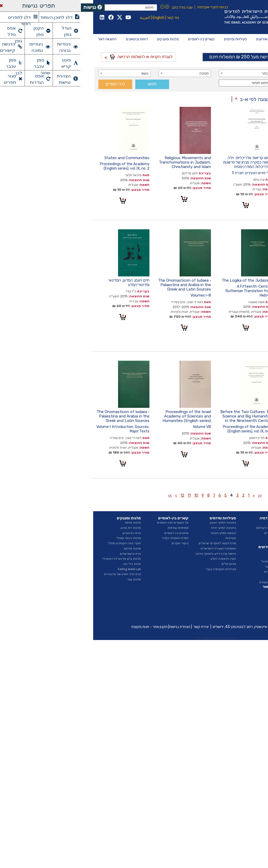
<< (179, 495)
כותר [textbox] (184, 73)
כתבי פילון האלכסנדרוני (235, 412)
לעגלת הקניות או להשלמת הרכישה (58, 56)
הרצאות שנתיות (193, 572)
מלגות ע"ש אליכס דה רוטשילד (41, 559)
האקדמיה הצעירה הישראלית (137, 549)
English (78, 18)
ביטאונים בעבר (241, 617)
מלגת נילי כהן (51, 564)
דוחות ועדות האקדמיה (237, 601)
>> (89, 495)
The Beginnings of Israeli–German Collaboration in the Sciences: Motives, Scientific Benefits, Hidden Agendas (228, 287)
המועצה (246, 528)
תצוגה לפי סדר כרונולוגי (228, 99)
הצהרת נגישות (99, 627)
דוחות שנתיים (242, 591)
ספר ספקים (243, 579)
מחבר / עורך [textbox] (239, 73)
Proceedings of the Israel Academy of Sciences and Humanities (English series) (106, 416)
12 (101, 495)
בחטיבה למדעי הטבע (142, 523)
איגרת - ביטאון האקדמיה (235, 607)
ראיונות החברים (193, 533)
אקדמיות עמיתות (97, 528)
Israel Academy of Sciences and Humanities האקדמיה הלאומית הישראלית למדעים (196, 17)
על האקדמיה (242, 523)
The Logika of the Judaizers (166, 280)
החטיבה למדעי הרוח (238, 543)
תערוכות (150, 538)
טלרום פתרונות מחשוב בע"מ (134, 639)
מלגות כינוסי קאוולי (48, 538)
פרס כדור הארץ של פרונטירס (41, 574)
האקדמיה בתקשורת (191, 582)
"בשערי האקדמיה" (192, 562)
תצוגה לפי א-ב (174, 99)
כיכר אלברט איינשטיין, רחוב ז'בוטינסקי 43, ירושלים (168, 627)
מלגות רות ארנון (50, 528)
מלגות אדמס (52, 523)
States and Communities (46, 158)
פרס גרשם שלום (49, 554)
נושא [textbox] (64, 73)
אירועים (198, 556)
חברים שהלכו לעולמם (189, 528)
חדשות (199, 551)
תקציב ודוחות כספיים (237, 564)
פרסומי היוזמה (242, 612)
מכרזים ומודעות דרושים (236, 569)
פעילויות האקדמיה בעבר (140, 569)
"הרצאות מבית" (193, 567)
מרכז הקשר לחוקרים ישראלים (136, 543)
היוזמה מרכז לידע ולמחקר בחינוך (135, 554)
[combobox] (224, 73)
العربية (64, 18)
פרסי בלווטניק (51, 533)
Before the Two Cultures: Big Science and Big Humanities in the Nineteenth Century (166, 416)
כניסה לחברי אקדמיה (132, 7)
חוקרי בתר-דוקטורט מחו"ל (43, 543)
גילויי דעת (197, 577)
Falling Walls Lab (48, 569)
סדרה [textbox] (244, 83)
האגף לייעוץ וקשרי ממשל (235, 549)
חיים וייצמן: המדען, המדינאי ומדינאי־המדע (48, 283)
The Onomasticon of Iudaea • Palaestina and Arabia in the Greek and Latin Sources (104, 285)
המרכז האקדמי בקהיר (94, 538)
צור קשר (92, 18)
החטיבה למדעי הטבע (237, 538)
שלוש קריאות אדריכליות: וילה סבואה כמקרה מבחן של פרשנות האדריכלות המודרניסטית (167, 162)
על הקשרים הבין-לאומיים (92, 523)
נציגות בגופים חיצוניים (237, 559)
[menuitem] (244, 39)
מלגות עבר (53, 579)
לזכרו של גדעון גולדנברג (234, 158)
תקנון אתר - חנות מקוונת (69, 627)
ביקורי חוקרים (99, 543)
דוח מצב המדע (242, 596)
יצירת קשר (120, 627)
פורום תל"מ (148, 564)
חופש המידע (243, 574)
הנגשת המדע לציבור (142, 533)
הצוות (247, 533)
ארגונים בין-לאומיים (96, 533)
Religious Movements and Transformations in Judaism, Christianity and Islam (104, 162)
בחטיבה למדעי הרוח (143, 528)
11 (108, 495)
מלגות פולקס (51, 549)
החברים (198, 523)
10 (115, 495)
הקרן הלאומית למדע (142, 559)
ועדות (247, 554)
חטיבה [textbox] (123, 73)
